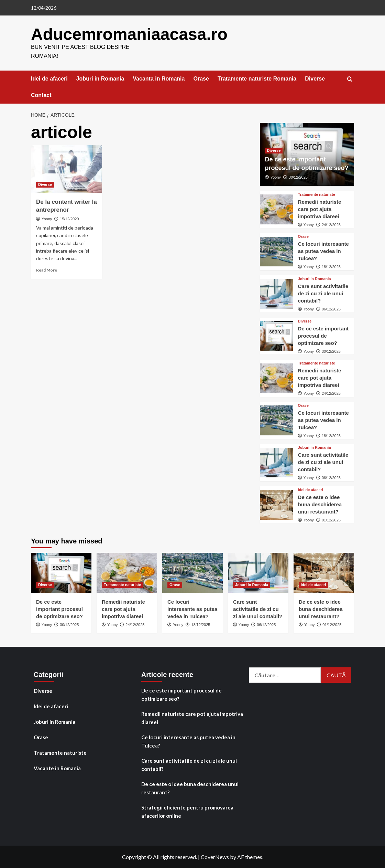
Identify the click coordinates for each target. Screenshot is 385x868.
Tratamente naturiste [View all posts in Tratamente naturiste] (317, 194)
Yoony (47, 219)
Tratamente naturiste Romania (257, 78)
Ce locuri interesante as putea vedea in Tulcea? (323, 251)
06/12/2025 (331, 309)
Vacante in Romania (57, 768)
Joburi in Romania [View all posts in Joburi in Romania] (315, 279)
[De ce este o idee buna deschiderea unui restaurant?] (276, 505)
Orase (201, 78)
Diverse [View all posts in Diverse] (45, 184)
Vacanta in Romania (159, 78)
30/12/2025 (298, 177)
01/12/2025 (331, 520)
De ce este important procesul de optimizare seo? (323, 335)
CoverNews (215, 856)
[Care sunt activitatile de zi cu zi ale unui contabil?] (276, 294)
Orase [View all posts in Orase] (303, 236)
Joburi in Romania (100, 78)
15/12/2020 (69, 219)
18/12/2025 (331, 266)
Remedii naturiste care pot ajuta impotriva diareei (320, 209)
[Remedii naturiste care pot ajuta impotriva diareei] (276, 209)
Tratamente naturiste (60, 752)
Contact (41, 95)
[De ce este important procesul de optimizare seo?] (276, 336)
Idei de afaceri (49, 78)
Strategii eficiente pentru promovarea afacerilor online (187, 811)
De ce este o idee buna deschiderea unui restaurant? (320, 504)
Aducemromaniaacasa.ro (129, 34)
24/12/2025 (331, 224)
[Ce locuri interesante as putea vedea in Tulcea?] (276, 251)
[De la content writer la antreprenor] (67, 169)
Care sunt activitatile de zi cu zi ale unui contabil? (323, 293)
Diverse (315, 78)
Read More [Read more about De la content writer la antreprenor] (47, 270)
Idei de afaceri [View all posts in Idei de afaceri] (311, 490)
